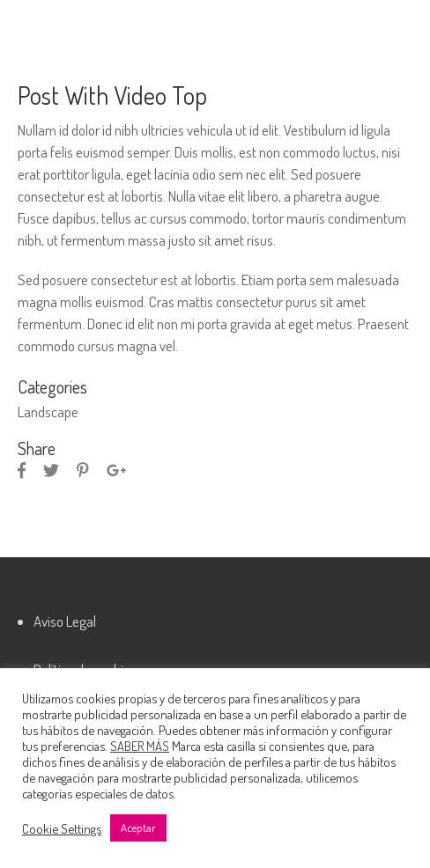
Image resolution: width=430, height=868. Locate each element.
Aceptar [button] (138, 828)
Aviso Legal (65, 621)
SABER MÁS (140, 746)
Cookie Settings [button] (62, 828)
